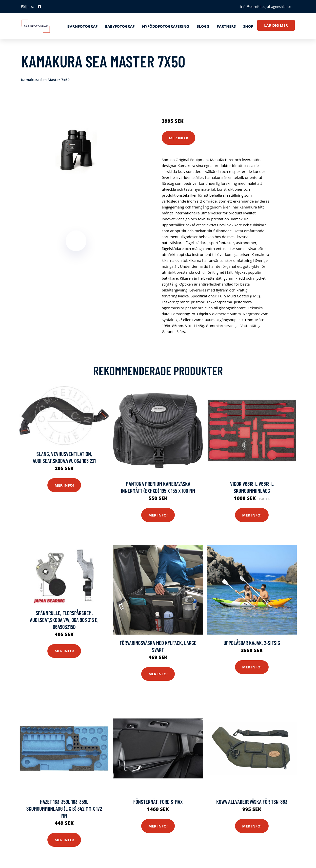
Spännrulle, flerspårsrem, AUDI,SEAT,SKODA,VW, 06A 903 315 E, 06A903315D (64, 620)
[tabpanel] (76, 150)
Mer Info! (178, 138)
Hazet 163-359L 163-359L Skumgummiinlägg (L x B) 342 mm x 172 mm (64, 808)
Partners (226, 26)
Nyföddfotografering (165, 26)
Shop (248, 26)
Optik (262, 100)
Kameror (247, 100)
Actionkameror (196, 100)
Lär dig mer (276, 25)
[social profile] (39, 7)
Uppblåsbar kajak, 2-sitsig (252, 643)
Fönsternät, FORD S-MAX (158, 802)
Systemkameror (224, 100)
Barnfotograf (83, 26)
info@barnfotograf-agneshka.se (266, 7)
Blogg (203, 26)
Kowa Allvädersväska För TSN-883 (252, 802)
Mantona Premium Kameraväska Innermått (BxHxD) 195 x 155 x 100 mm (158, 487)
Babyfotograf (120, 26)
